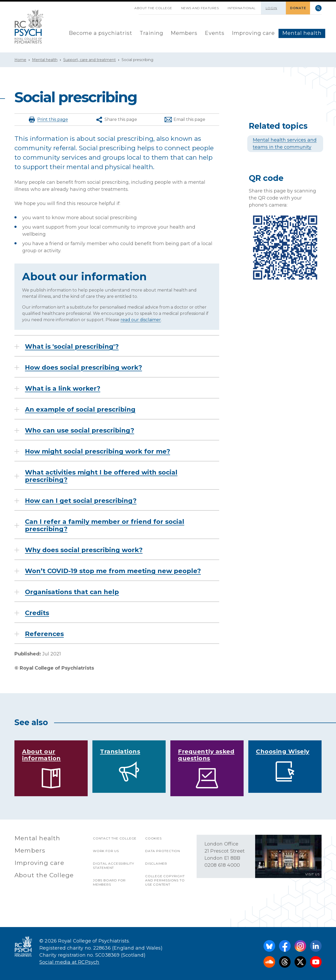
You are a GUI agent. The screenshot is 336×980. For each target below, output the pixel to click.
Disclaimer (156, 863)
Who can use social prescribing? (80, 430)
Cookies (153, 838)
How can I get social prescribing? (81, 501)
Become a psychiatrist (101, 33)
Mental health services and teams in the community (285, 144)
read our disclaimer (141, 320)
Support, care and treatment (90, 60)
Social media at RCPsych (69, 962)
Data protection (163, 851)
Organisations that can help (72, 592)
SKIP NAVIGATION (125, 6)
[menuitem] (101, 33)
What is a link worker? (63, 389)
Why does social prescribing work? (84, 550)
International (242, 8)
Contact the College (115, 838)
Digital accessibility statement (114, 866)
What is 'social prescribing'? (72, 347)
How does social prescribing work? (83, 368)
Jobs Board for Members (109, 882)
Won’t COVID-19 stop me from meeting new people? (113, 571)
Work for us (106, 851)
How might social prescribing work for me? (98, 451)
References (44, 634)
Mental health (302, 33)
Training (151, 33)
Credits (37, 613)
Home (20, 60)
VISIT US (313, 874)
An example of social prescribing (80, 410)
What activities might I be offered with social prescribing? (101, 476)
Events (215, 33)
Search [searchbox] (318, 8)
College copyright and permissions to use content (165, 880)
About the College (153, 8)
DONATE (298, 8)
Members (184, 33)
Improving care (253, 33)
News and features (200, 8)
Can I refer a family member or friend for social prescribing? (105, 525)
